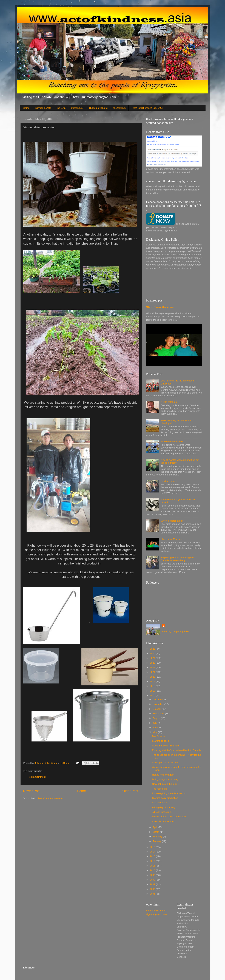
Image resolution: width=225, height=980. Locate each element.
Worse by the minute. (172, 441)
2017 (153, 691)
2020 (153, 677)
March (156, 832)
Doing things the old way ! (166, 779)
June (156, 728)
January (157, 841)
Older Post (130, 791)
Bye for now (158, 736)
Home (26, 108)
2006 (153, 889)
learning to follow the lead (166, 762)
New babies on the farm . (165, 784)
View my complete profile (175, 632)
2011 (153, 866)
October (157, 709)
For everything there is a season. (170, 793)
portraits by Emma (156, 910)
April (156, 827)
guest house (77, 108)
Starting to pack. (161, 741)
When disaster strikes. (173, 521)
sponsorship (119, 108)
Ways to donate (43, 108)
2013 (153, 856)
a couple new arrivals (163, 821)
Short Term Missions (160, 307)
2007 (153, 884)
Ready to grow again (163, 775)
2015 (153, 847)
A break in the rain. (162, 812)
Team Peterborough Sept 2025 (147, 108)
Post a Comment (37, 777)
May (155, 732)
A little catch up (169, 402)
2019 (153, 681)
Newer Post (32, 791)
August (157, 718)
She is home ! (159, 803)
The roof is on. (160, 789)
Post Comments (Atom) (50, 798)
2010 (153, 870)
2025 (153, 653)
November (159, 704)
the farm (61, 108)
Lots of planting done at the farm (169, 817)
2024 (153, 658)
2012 (153, 861)
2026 (153, 649)
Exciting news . (169, 481)
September (159, 714)
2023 (153, 663)
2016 (153, 695)
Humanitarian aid (98, 108)
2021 (153, 672)
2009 (153, 875)
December (159, 700)
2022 (153, 667)
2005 (153, 894)
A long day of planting (163, 807)
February (158, 836)
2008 (153, 880)
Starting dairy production (165, 798)
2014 (153, 852)
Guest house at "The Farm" (166, 746)
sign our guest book (157, 914)
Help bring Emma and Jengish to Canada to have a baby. (178, 559)
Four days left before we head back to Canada (177, 750)
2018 (153, 686)
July (155, 723)
